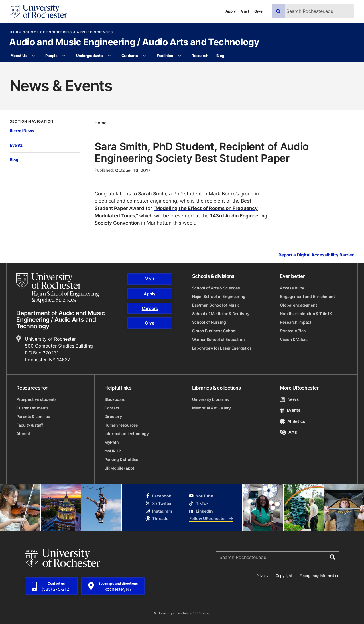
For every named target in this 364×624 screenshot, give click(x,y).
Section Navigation (32, 121)
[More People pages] (64, 56)
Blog (220, 56)
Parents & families (33, 416)
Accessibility (292, 288)
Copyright (284, 576)
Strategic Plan (293, 331)
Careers (150, 308)
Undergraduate (89, 56)
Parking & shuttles (121, 459)
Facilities (165, 56)
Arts (288, 432)
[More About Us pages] (33, 56)
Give (258, 11)
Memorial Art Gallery (211, 408)
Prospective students (36, 399)
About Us (19, 56)
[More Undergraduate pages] (109, 56)
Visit (245, 11)
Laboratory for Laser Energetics (222, 348)
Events (16, 145)
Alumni (23, 434)
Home (101, 123)
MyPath (111, 442)
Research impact (296, 322)
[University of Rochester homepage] (38, 11)
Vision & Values (294, 339)
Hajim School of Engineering (219, 296)
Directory (113, 416)
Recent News (22, 131)
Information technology (127, 434)
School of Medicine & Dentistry (221, 314)
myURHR (112, 451)
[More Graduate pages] (144, 56)
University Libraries (210, 399)
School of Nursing (209, 322)
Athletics (292, 421)
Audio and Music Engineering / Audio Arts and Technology (134, 42)
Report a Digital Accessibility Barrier (316, 255)
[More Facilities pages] (179, 56)
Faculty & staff (29, 425)
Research (200, 56)
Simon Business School (214, 331)
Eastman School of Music (216, 305)
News (289, 399)
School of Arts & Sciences (216, 288)
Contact (112, 408)
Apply (231, 11)
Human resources (121, 425)
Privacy (262, 576)
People (51, 56)
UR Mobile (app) (119, 468)
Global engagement (298, 305)
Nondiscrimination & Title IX (306, 314)
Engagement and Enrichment (307, 296)
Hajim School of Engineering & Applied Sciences (61, 32)
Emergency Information (320, 576)
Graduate (130, 56)
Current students (33, 408)
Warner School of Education (219, 339)
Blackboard (115, 399)
